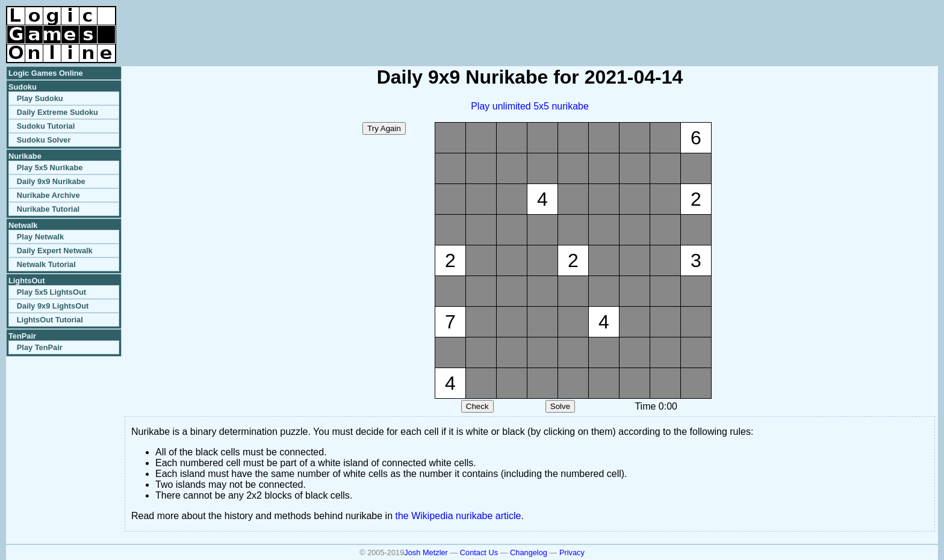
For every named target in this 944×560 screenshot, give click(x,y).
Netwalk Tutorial (46, 264)
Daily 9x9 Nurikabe (51, 181)
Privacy (572, 552)
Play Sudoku (40, 98)
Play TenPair (40, 347)
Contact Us (479, 552)
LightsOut (26, 281)
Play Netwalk (40, 237)
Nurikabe (25, 156)
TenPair (22, 336)
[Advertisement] (797, 24)
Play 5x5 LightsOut (51, 292)
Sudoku (23, 87)
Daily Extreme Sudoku (57, 112)
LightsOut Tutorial (50, 320)
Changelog (529, 552)
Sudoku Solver (44, 140)
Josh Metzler (426, 552)
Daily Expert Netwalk (55, 251)
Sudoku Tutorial (46, 126)
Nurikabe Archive (48, 195)
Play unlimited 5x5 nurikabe (530, 106)
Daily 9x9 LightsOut (53, 306)
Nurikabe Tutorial (48, 209)
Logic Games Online (46, 73)
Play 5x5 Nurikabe (50, 168)
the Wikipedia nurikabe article (458, 516)
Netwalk (23, 225)
